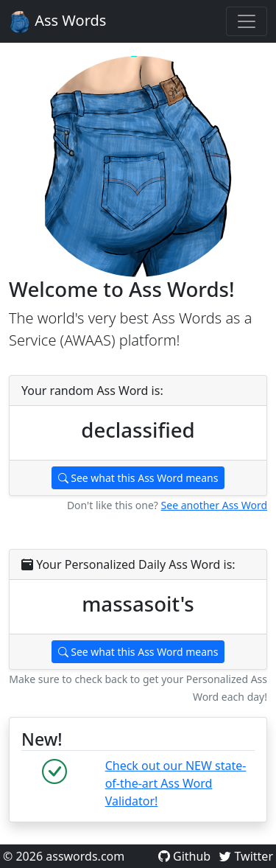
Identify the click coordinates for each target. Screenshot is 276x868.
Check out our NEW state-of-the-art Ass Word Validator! (176, 783)
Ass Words (57, 22)
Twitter (246, 856)
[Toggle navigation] (247, 21)
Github (186, 856)
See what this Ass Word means (138, 478)
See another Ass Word (214, 505)
